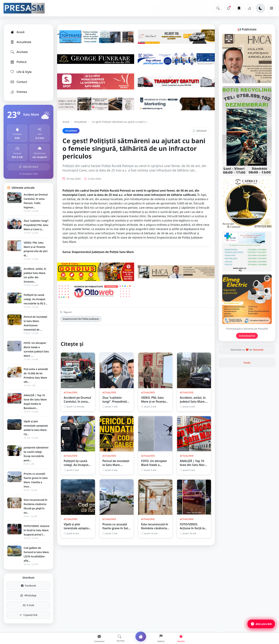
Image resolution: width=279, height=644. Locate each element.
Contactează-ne (247, 336)
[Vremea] (249, 8)
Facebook (29, 586)
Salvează (199, 131)
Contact (19, 82)
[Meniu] (272, 8)
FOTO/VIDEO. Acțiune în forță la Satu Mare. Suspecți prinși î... (37, 530)
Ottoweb (258, 350)
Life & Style (21, 72)
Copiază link (29, 615)
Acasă (17, 32)
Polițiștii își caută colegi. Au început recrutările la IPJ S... (35, 299)
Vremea (19, 92)
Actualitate (21, 42)
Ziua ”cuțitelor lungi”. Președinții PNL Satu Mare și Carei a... (36, 225)
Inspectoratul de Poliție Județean (81, 319)
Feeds (247, 363)
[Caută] (218, 8)
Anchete (19, 52)
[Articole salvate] (239, 8)
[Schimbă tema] (260, 8)
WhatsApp (28, 595)
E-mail (28, 605)
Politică (18, 62)
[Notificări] (228, 8)
